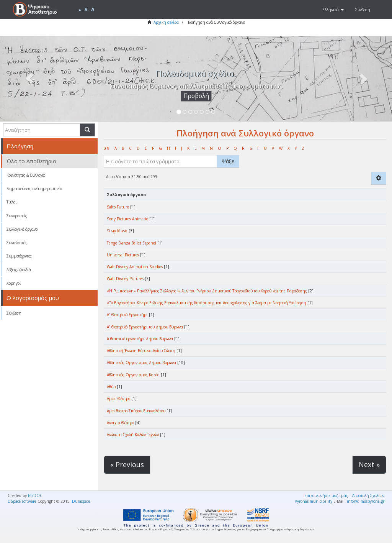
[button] (333, 10)
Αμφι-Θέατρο (118, 399)
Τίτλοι (12, 202)
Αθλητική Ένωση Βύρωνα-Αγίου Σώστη (141, 351)
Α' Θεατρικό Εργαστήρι (127, 315)
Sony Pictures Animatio (127, 219)
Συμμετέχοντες (19, 256)
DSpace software (22, 501)
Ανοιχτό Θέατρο (120, 423)
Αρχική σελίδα (166, 22)
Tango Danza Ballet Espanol (131, 243)
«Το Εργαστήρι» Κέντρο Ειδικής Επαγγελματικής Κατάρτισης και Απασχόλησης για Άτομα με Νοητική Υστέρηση (207, 303)
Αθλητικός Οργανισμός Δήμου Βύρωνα (141, 363)
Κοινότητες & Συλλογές (26, 175)
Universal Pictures (123, 255)
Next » (369, 464)
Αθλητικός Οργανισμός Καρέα (133, 375)
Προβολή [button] (196, 96)
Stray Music (117, 231)
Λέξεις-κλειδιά (19, 270)
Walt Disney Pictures (125, 279)
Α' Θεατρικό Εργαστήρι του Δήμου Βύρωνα (145, 327)
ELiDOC (35, 495)
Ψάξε (228, 161)
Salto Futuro (118, 207)
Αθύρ (111, 387)
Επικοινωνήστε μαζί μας (326, 495)
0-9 (107, 148)
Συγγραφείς (17, 216)
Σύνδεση (14, 313)
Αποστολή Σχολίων (368, 495)
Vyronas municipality (314, 501)
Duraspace (81, 501)
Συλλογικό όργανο (22, 229)
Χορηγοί (14, 283)
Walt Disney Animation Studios (135, 267)
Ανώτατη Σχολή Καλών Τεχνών (133, 435)
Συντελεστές (17, 243)
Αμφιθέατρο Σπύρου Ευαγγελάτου (136, 411)
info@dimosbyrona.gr (366, 501)
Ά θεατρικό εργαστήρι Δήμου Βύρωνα (140, 339)
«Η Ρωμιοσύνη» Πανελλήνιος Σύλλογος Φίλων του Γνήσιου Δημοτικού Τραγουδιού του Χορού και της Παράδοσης (207, 291)
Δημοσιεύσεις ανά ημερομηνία (34, 189)
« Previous (127, 464)
